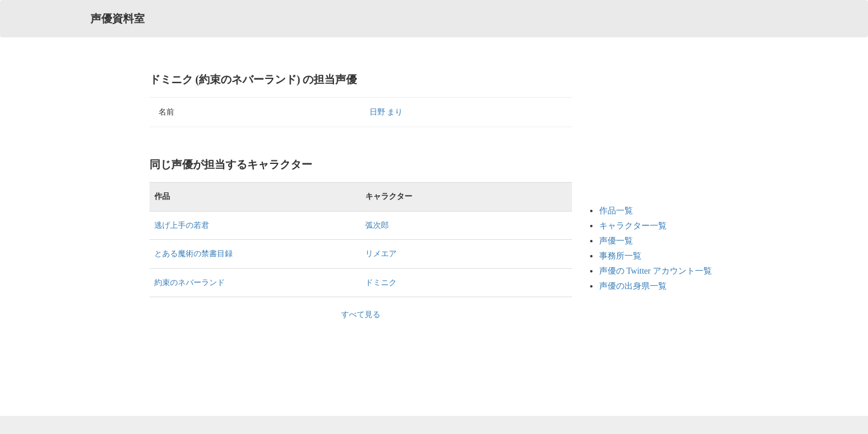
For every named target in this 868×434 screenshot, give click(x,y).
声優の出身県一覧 (633, 286)
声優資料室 (118, 19)
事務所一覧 (620, 256)
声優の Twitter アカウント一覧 (656, 271)
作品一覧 (616, 211)
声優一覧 (616, 241)
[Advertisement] (647, 133)
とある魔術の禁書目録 (193, 253)
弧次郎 (377, 225)
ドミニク (381, 282)
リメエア (381, 253)
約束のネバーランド (190, 282)
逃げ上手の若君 (182, 225)
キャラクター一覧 (633, 226)
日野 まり (386, 112)
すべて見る (361, 314)
